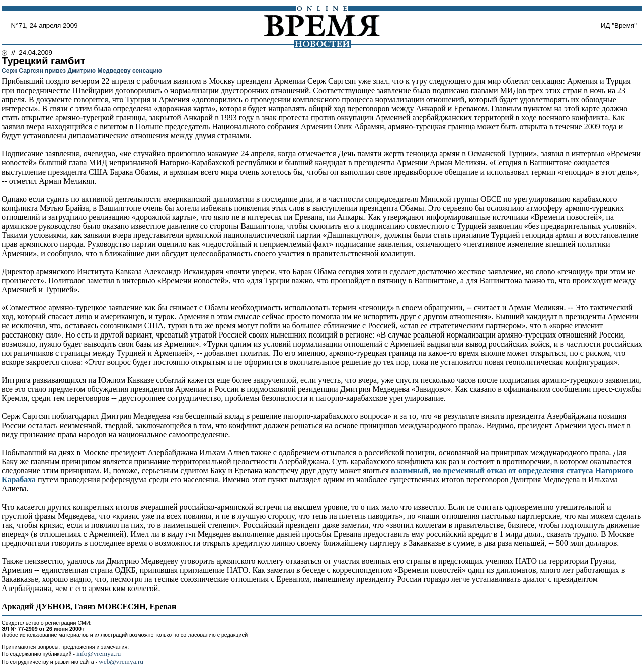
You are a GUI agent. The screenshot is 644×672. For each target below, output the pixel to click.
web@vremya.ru (121, 662)
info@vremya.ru (99, 654)
